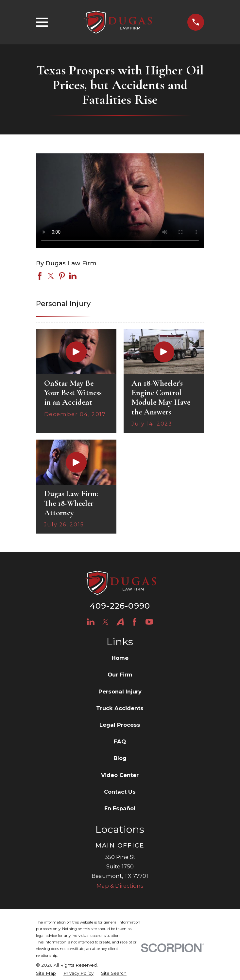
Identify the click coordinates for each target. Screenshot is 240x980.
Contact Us (120, 792)
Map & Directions (120, 886)
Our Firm (120, 675)
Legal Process (120, 725)
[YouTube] (149, 622)
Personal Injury (120, 692)
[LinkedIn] (91, 622)
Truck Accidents (120, 708)
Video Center (120, 775)
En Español (120, 808)
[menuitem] (46, 973)
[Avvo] (120, 622)
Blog (120, 758)
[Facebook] (135, 622)
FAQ (120, 741)
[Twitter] (105, 622)
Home (120, 658)
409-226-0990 (120, 606)
